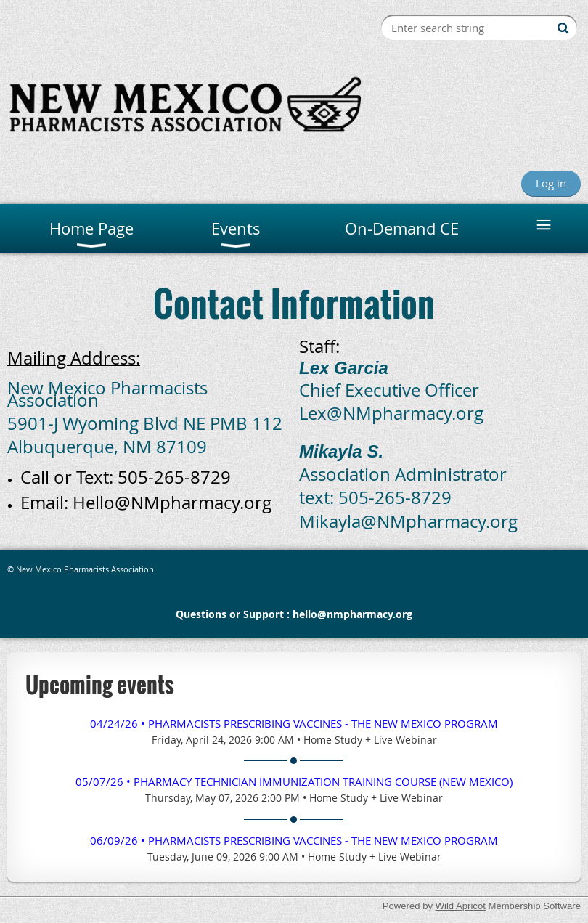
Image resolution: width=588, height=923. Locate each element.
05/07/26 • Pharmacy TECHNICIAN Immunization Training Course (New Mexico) (294, 781)
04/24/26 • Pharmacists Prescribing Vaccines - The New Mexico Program (294, 723)
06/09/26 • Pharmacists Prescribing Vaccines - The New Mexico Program (294, 840)
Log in (551, 183)
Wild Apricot (461, 906)
